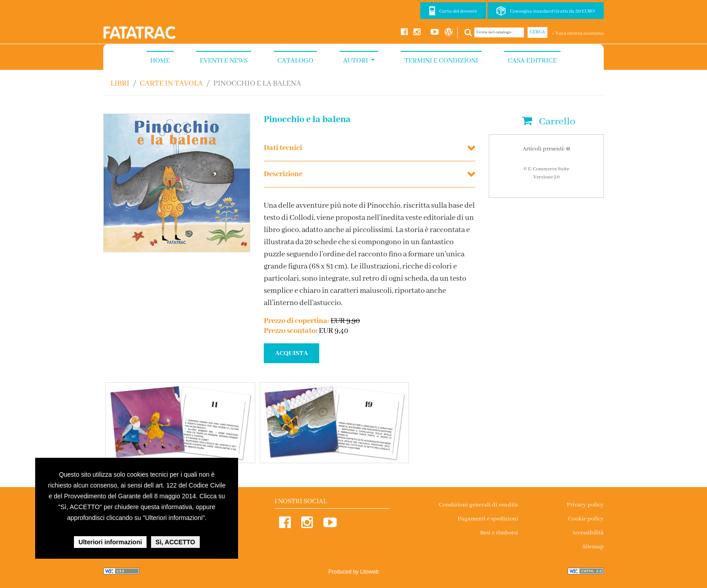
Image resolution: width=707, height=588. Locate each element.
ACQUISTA (292, 353)
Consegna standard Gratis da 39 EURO (552, 11)
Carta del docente (458, 11)
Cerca (537, 32)
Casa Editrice (532, 61)
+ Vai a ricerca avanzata (578, 33)
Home (160, 61)
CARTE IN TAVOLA (171, 84)
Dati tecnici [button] (283, 148)
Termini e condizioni (441, 61)
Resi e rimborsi (499, 533)
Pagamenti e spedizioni (488, 519)
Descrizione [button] (283, 174)
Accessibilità (588, 533)
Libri (120, 84)
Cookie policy (586, 519)
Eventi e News (224, 61)
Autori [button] (356, 61)
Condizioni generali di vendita (478, 505)
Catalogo (295, 61)
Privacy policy (585, 505)
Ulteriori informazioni (110, 542)
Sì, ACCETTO (175, 542)
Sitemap (593, 547)
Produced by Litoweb (353, 572)
